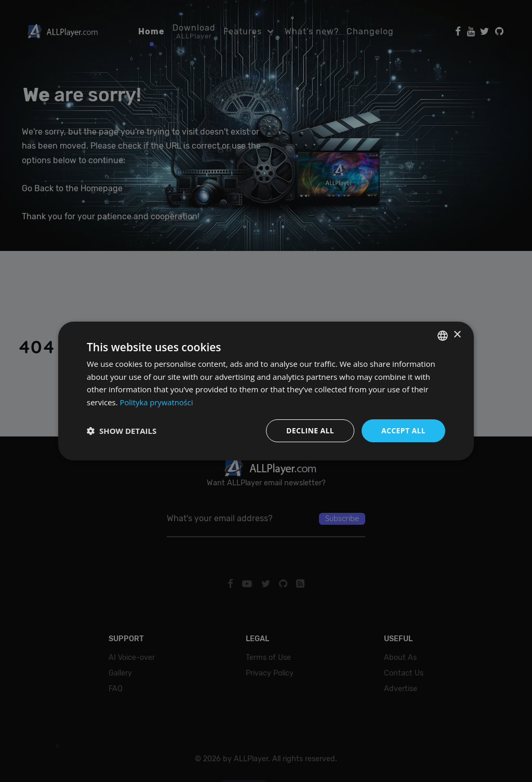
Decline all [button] (310, 430)
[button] (122, 431)
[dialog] (266, 391)
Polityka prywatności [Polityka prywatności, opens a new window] (157, 402)
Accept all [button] (403, 430)
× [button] (457, 335)
